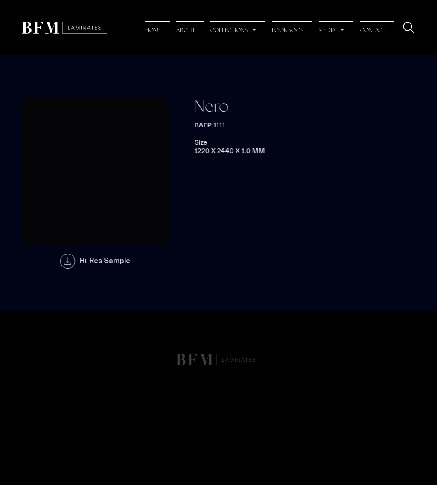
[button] (238, 28)
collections (229, 30)
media (327, 30)
